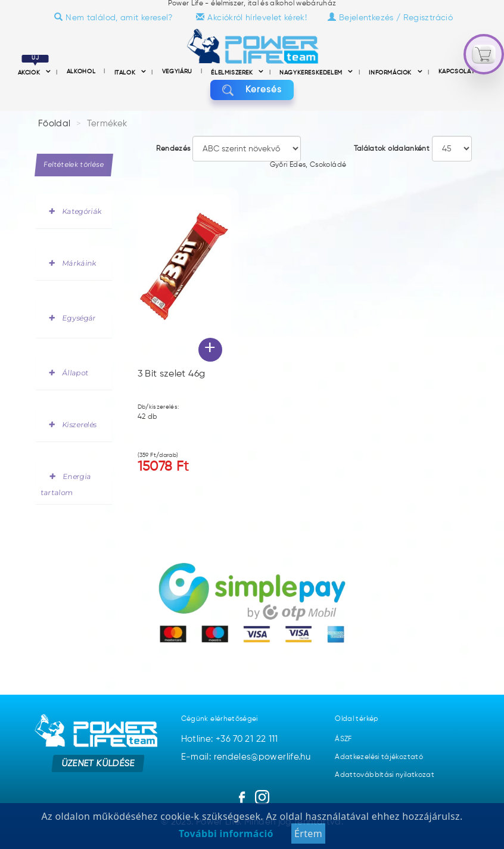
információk (391, 73)
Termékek (107, 124)
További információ (226, 841)
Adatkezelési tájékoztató (379, 757)
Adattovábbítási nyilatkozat (385, 775)
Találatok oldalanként (392, 149)
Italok (126, 73)
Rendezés (173, 149)
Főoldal (55, 124)
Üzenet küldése (98, 763)
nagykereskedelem (312, 73)
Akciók (33, 73)
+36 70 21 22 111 (247, 739)
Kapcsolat (457, 71)
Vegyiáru (178, 71)
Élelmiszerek (233, 73)
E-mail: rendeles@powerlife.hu (246, 757)
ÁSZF (343, 739)
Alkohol (82, 71)
